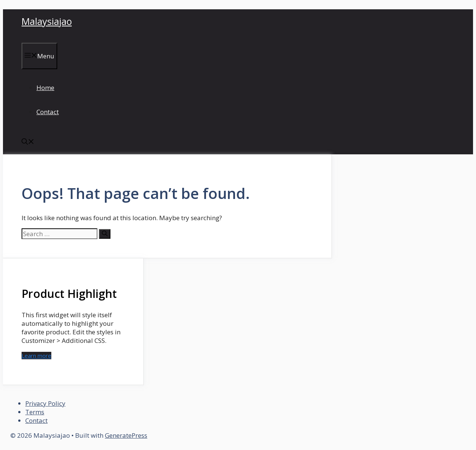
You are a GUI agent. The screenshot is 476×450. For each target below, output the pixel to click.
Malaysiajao (47, 21)
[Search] (105, 234)
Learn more (36, 356)
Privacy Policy (45, 403)
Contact (48, 112)
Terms (35, 412)
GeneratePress (126, 435)
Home (45, 88)
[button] (28, 142)
